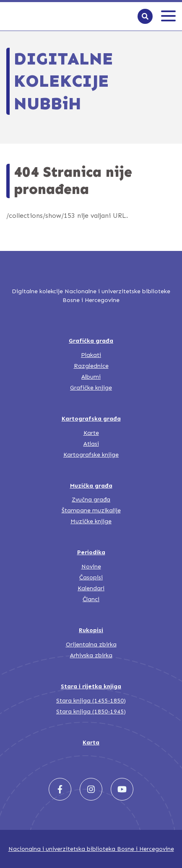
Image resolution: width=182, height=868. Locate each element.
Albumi (91, 377)
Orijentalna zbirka (91, 645)
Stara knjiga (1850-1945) (91, 712)
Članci (91, 599)
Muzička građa (91, 486)
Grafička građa (91, 341)
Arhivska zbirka (91, 655)
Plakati (91, 355)
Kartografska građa (91, 419)
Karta (91, 743)
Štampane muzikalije (91, 510)
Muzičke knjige (91, 521)
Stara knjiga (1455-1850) (91, 701)
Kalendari (91, 588)
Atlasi (91, 444)
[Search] (145, 16)
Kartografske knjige (91, 455)
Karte (91, 433)
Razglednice (91, 366)
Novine (91, 567)
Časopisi (91, 577)
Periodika (91, 552)
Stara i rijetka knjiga (91, 686)
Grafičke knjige (91, 388)
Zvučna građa (91, 500)
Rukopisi (91, 630)
